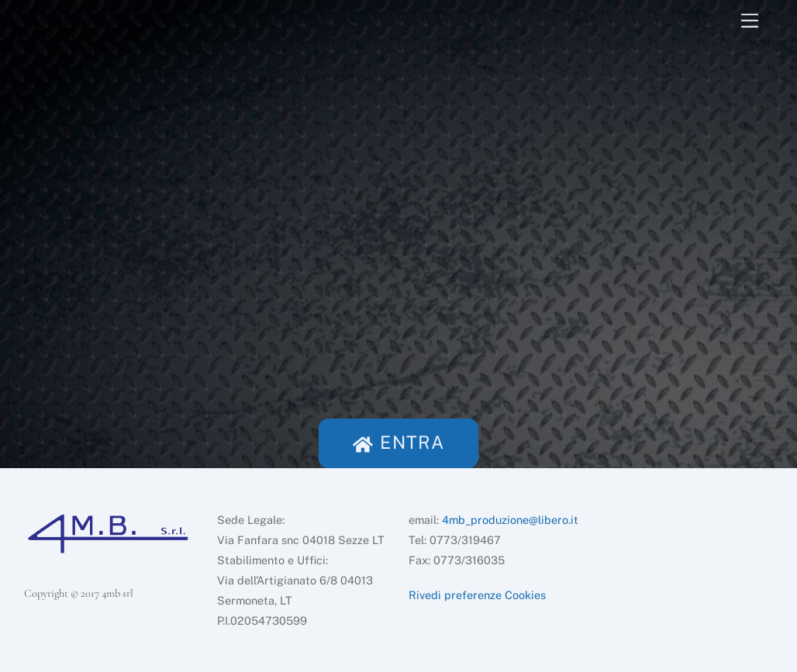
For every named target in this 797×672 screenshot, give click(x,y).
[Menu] (750, 21)
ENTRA (398, 442)
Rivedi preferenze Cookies (477, 595)
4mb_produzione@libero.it (510, 520)
